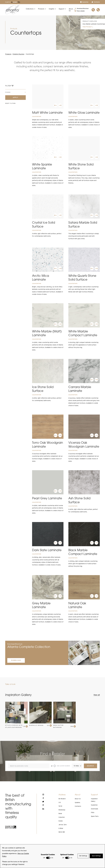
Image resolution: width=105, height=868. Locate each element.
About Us (71, 10)
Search (90, 775)
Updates (77, 812)
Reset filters (10, 103)
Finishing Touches (18, 54)
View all (97, 705)
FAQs (93, 822)
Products (41, 9)
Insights (52, 9)
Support (62, 9)
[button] (56, 105)
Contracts (96, 2)
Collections (30, 9)
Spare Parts (95, 826)
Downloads (94, 818)
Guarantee (84, 2)
